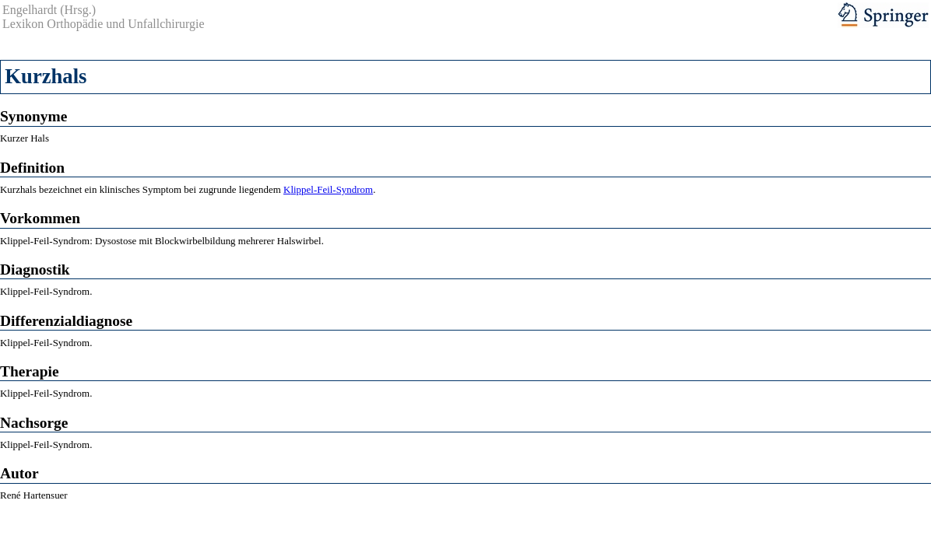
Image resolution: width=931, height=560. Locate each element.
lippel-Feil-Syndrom (332, 189)
